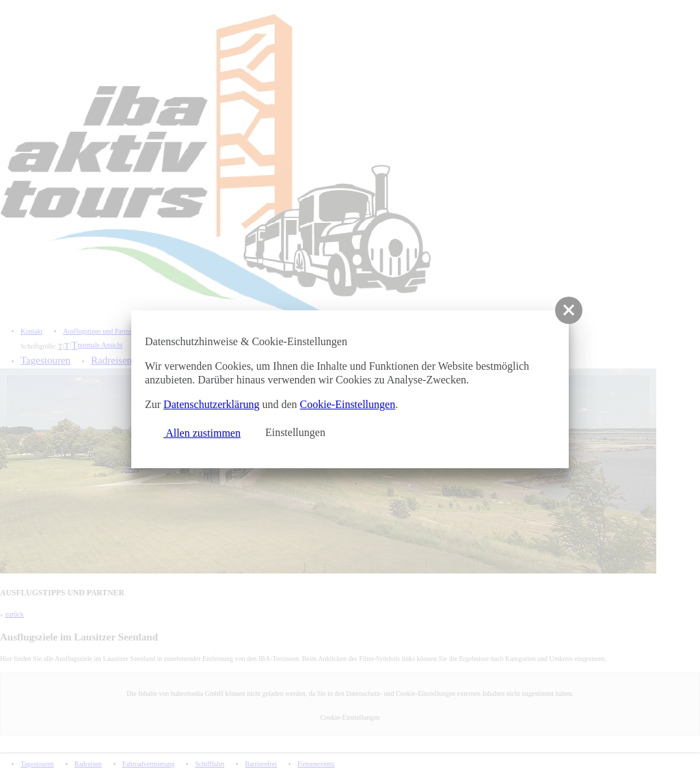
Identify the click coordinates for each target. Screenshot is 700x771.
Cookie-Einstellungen (348, 404)
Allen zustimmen (196, 431)
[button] (569, 310)
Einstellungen (295, 432)
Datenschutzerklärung (211, 404)
